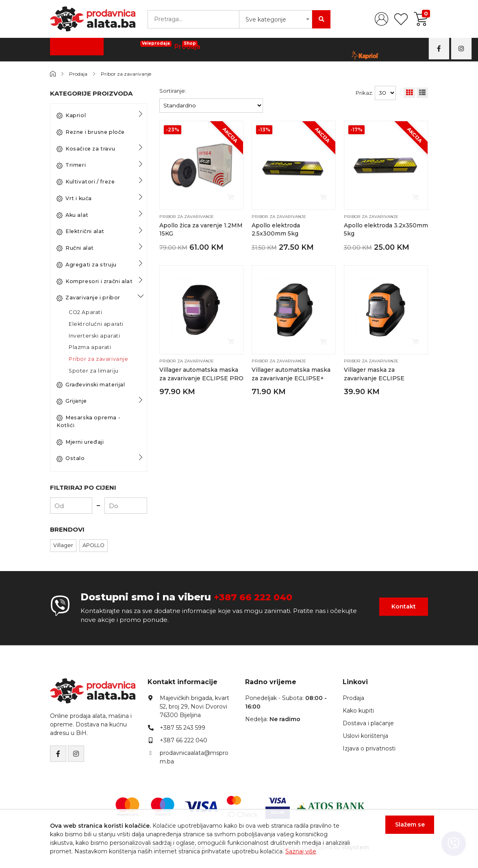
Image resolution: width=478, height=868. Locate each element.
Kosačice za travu (86, 149)
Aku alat (73, 215)
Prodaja (182, 47)
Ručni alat (75, 248)
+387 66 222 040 (256, 597)
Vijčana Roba (148, 47)
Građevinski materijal (91, 385)
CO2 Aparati (86, 312)
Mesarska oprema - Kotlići (88, 421)
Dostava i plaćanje (260, 49)
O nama (301, 49)
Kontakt (328, 49)
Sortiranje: (173, 91)
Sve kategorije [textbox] (266, 20)
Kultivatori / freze (86, 182)
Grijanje (72, 401)
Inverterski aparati (94, 336)
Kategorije (73, 49)
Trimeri (71, 165)
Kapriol (71, 116)
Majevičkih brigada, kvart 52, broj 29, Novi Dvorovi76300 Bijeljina (194, 707)
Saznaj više (301, 851)
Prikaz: (364, 93)
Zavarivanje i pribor (88, 298)
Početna (113, 49)
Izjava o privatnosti (369, 748)
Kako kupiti (214, 49)
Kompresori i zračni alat (95, 281)
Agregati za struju (87, 265)
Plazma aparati (90, 347)
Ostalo (71, 458)
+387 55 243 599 (183, 728)
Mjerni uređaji (80, 442)
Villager (63, 545)
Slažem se (404, 831)
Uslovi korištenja (365, 736)
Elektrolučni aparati (96, 324)
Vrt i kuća (74, 198)
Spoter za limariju (94, 371)
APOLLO (93, 545)
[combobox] (276, 19)
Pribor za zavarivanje (132, 74)
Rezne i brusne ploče (91, 132)
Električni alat (80, 231)
